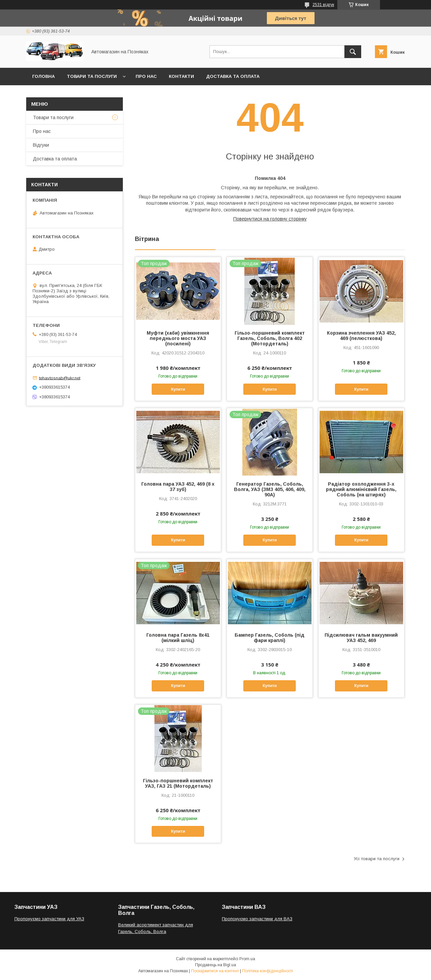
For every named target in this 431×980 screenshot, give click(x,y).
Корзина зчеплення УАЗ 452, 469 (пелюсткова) (361, 336)
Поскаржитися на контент (215, 971)
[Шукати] (353, 52)
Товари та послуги (92, 76)
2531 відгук (323, 5)
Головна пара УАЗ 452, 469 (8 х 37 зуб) (178, 487)
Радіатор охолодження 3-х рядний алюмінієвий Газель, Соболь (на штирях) (361, 489)
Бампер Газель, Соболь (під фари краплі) (270, 638)
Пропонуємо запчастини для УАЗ (49, 919)
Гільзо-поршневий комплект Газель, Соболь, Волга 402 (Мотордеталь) (270, 338)
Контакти (181, 76)
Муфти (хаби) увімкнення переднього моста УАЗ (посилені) (178, 338)
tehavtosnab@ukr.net (60, 378)
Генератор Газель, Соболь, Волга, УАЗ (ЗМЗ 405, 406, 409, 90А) (270, 489)
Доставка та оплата (233, 76)
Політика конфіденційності (268, 971)
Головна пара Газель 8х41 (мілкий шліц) (178, 638)
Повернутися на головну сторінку (270, 219)
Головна (43, 76)
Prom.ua (247, 959)
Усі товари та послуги (377, 859)
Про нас (146, 76)
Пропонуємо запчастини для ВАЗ (257, 919)
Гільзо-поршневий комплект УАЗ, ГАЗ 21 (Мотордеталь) (178, 783)
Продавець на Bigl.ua (215, 965)
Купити (178, 389)
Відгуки (41, 145)
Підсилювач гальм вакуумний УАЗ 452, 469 (361, 638)
